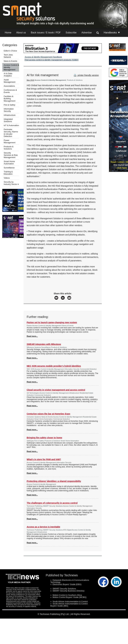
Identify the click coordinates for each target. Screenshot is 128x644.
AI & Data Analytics (8, 75)
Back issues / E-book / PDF (46, 33)
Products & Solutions (9, 148)
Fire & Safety (9, 105)
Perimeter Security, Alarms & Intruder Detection (11, 133)
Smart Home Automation (9, 163)
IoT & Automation (11, 125)
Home (8, 33)
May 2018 (30, 80)
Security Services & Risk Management (11, 155)
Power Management (10, 141)
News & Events (10, 61)
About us (21, 33)
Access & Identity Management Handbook (43, 57)
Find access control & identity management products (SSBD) (52, 60)
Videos (7, 178)
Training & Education (8, 173)
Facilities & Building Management (10, 99)
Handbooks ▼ (112, 33)
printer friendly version (86, 75)
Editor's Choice (10, 51)
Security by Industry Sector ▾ (11, 183)
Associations (9, 86)
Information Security (9, 110)
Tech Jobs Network (8, 56)
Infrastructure (10, 115)
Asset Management (10, 81)
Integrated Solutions (8, 120)
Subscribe (71, 33)
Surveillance (9, 168)
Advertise (87, 33)
